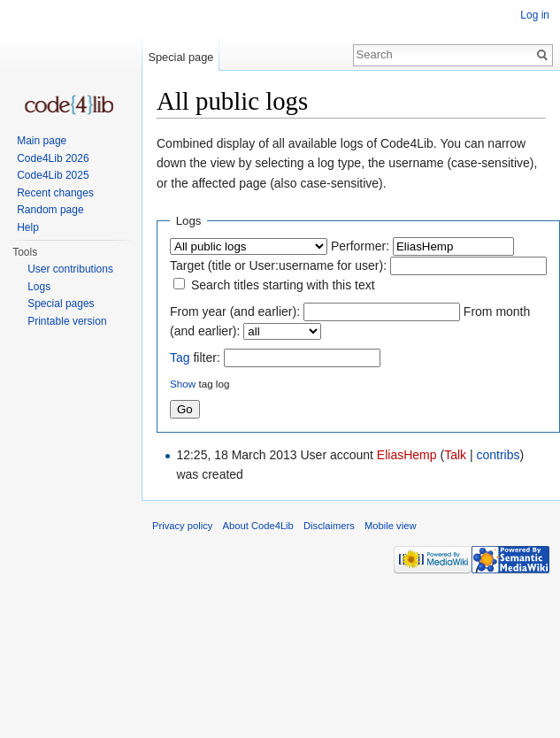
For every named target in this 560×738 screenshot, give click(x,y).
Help (28, 227)
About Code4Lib (258, 526)
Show (183, 384)
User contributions (70, 269)
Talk (455, 455)
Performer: (360, 246)
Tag (180, 357)
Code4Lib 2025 (53, 175)
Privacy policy (182, 526)
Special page (180, 57)
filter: (195, 357)
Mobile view (390, 526)
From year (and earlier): (235, 311)
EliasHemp (407, 455)
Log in (535, 15)
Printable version (67, 321)
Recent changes (55, 193)
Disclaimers (329, 526)
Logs (39, 287)
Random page (50, 210)
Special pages (61, 304)
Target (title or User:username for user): (278, 265)
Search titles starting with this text (283, 285)
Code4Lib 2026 (53, 158)
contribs (498, 455)
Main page (42, 141)
